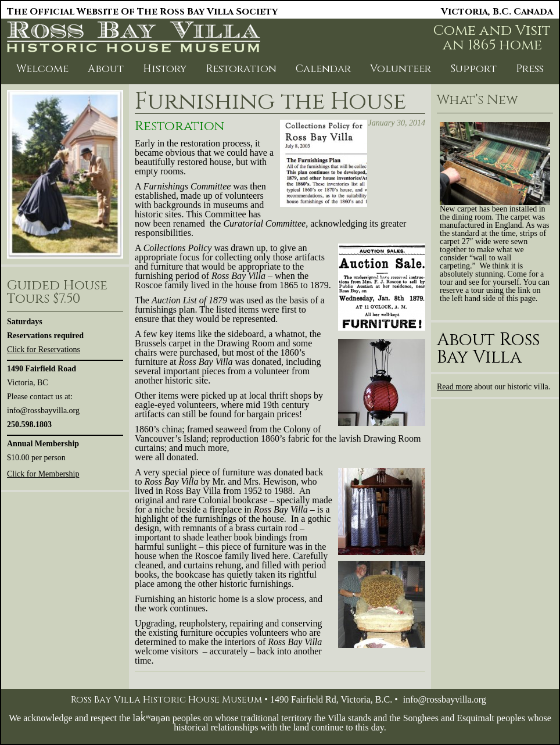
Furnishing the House (270, 102)
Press (530, 69)
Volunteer (401, 69)
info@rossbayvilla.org (445, 699)
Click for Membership (43, 474)
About (106, 69)
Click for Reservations (44, 350)
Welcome (42, 69)
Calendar (323, 69)
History (165, 69)
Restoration (241, 69)
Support (473, 69)
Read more (455, 387)
